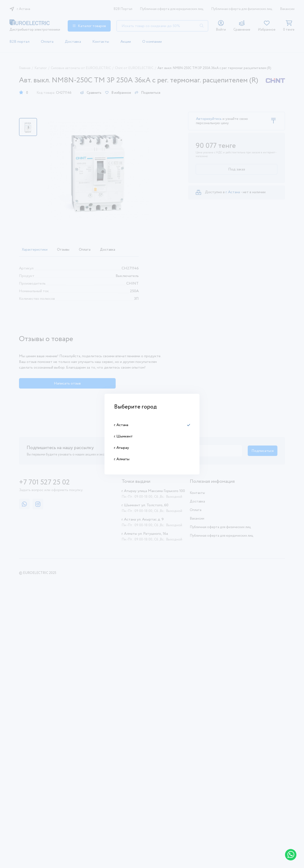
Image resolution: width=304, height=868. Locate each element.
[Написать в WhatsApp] (291, 855)
